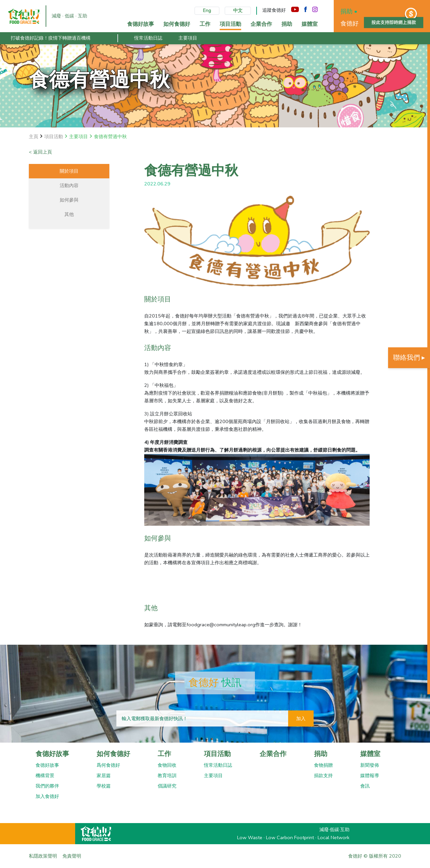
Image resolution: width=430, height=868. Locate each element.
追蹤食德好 (274, 10)
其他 (69, 214)
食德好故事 (52, 754)
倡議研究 (167, 786)
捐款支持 (323, 775)
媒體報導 (370, 775)
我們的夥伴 (47, 786)
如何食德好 (113, 754)
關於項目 (69, 171)
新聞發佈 (370, 765)
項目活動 (217, 754)
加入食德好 (47, 796)
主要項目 (188, 38)
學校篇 (104, 786)
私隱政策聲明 (43, 856)
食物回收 (167, 765)
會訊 (365, 786)
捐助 (321, 754)
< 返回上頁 (40, 152)
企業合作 (273, 754)
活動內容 (69, 185)
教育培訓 (167, 775)
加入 (301, 718)
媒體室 (370, 754)
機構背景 (45, 775)
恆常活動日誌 (148, 38)
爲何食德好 (108, 765)
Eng (207, 11)
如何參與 (69, 200)
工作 (164, 754)
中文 (238, 11)
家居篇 (104, 775)
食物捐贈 (323, 765)
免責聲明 (72, 856)
